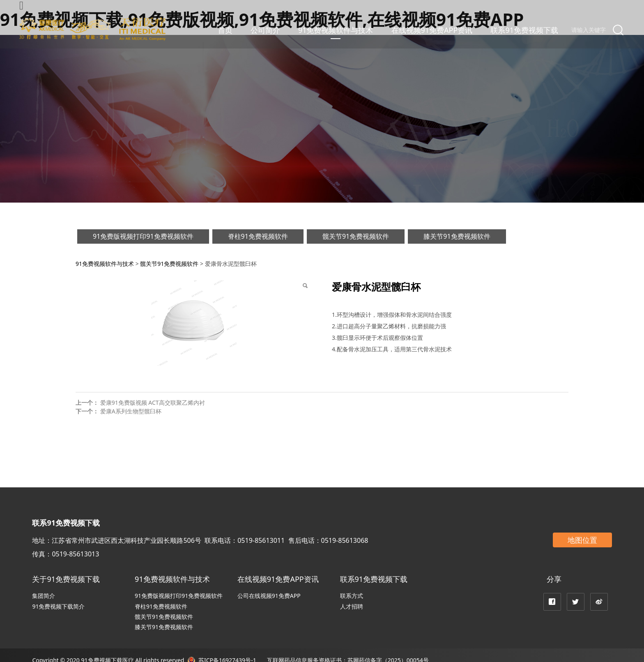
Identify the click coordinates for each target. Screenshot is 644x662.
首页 (225, 30)
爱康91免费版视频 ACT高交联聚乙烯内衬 (153, 403)
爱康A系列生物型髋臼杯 (131, 411)
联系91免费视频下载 (524, 30)
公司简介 (265, 30)
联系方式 (352, 596)
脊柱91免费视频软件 (258, 236)
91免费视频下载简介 (58, 606)
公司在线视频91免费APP (269, 596)
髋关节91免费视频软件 (356, 236)
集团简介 (44, 596)
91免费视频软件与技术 (336, 30)
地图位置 (582, 540)
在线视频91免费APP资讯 (432, 30)
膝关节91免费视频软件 (457, 236)
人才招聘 (352, 606)
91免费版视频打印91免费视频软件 (143, 236)
